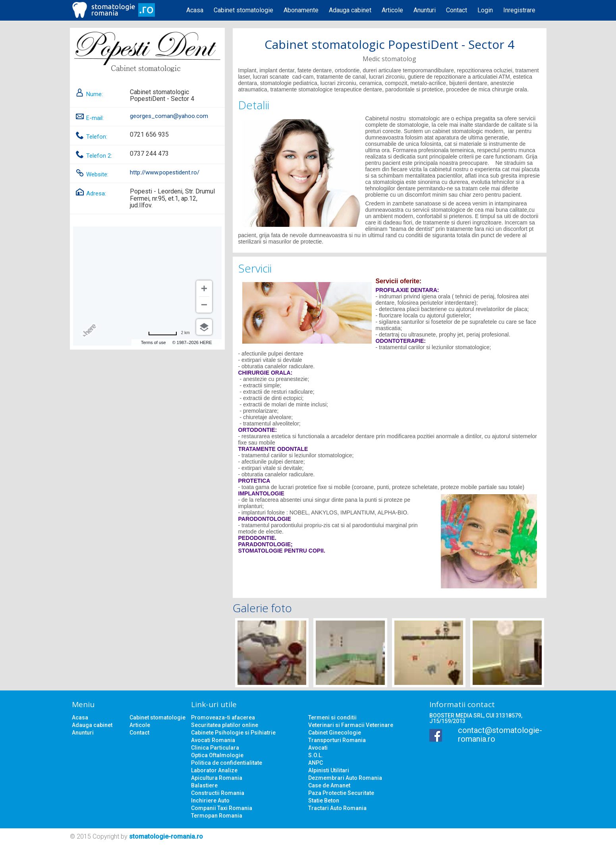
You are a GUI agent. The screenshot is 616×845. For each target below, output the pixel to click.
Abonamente (301, 10)
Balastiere (204, 785)
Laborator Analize (214, 770)
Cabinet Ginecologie (335, 733)
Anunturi (425, 10)
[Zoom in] (204, 288)
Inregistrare (519, 10)
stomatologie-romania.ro (166, 836)
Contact (457, 10)
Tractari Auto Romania (337, 808)
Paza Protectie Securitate (341, 793)
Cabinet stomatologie (243, 10)
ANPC (316, 763)
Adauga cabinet (350, 10)
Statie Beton (324, 801)
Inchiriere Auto (210, 801)
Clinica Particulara (215, 748)
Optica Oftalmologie (217, 755)
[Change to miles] (169, 333)
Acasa (195, 10)
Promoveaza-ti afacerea (223, 717)
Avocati (318, 748)
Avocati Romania (213, 740)
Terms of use (154, 342)
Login (485, 10)
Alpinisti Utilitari (329, 770)
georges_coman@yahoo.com (169, 116)
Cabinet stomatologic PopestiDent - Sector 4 (389, 44)
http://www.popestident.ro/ (165, 172)
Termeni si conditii (332, 717)
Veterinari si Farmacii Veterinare (351, 725)
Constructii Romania (218, 793)
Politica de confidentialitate (227, 763)
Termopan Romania (217, 816)
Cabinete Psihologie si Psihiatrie (233, 733)
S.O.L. (316, 755)
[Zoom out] (204, 305)
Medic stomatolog (389, 59)
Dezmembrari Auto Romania (345, 778)
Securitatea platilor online (225, 725)
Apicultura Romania (217, 778)
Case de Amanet (329, 785)
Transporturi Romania (337, 740)
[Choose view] (204, 327)
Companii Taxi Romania (222, 808)
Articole (392, 10)
